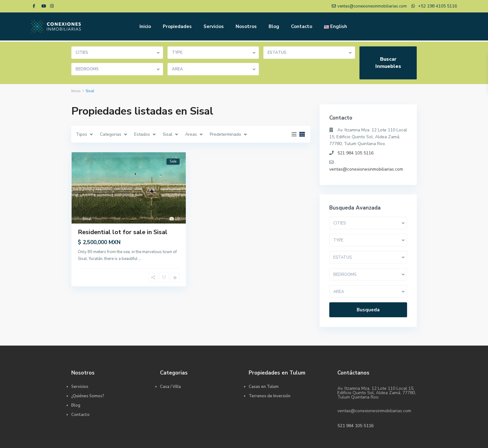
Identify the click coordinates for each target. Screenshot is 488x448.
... (140, 259)
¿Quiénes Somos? (88, 396)
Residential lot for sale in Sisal (123, 232)
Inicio (145, 26)
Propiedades (177, 26)
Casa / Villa (170, 387)
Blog (274, 26)
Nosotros (246, 26)
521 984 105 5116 (355, 153)
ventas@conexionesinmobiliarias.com (366, 169)
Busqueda (368, 310)
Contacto (302, 26)
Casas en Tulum (264, 387)
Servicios (214, 26)
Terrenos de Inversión (270, 396)
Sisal (87, 219)
